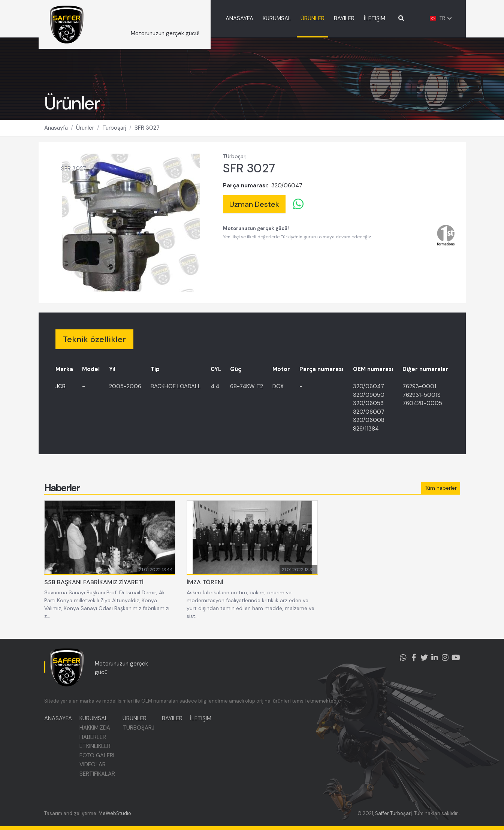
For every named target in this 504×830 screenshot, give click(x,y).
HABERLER (93, 737)
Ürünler (85, 128)
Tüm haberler (441, 488)
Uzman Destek (254, 204)
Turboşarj (114, 128)
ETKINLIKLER (95, 746)
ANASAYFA (239, 18)
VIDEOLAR (93, 764)
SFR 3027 (147, 128)
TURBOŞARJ (138, 728)
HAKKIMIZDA (95, 728)
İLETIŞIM (375, 18)
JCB (61, 386)
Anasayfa (56, 128)
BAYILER (344, 18)
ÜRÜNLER (313, 18)
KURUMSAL (277, 18)
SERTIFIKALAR (97, 774)
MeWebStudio (115, 813)
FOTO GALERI (97, 755)
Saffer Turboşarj (393, 813)
